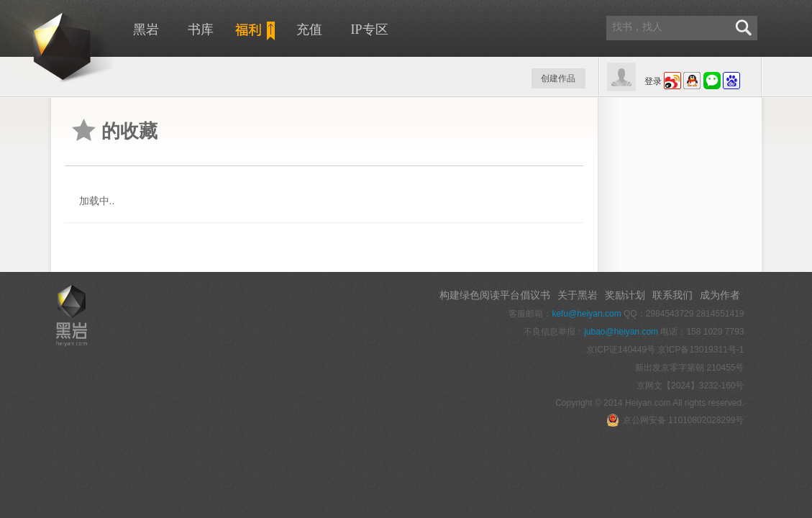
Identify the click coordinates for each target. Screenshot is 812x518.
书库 (201, 29)
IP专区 (370, 29)
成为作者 (720, 295)
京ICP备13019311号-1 (701, 350)
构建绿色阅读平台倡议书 (495, 295)
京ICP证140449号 (621, 350)
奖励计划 (625, 295)
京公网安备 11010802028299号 (675, 420)
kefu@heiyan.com (586, 314)
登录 (653, 81)
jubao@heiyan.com (621, 332)
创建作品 (558, 78)
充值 (309, 29)
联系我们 (672, 295)
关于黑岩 (578, 295)
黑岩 (146, 29)
